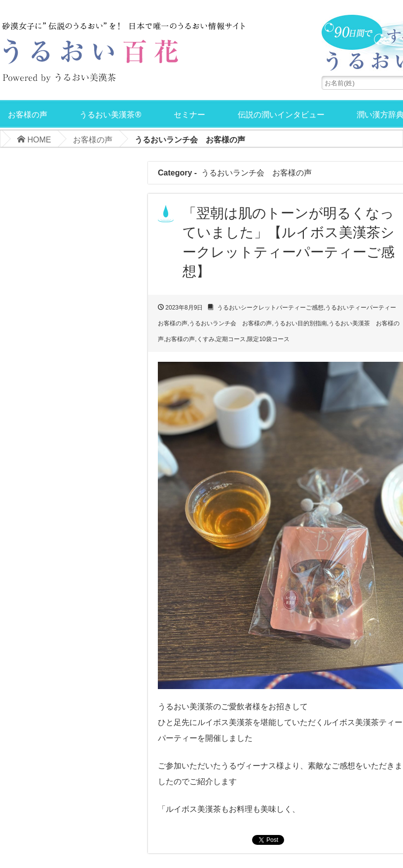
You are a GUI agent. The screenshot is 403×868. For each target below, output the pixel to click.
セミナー (189, 114)
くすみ (206, 339)
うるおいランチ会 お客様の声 (230, 323)
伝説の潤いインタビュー (281, 114)
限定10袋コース (268, 339)
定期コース (231, 339)
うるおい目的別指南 (300, 323)
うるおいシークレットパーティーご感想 (270, 308)
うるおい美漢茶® (110, 114)
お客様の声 (28, 114)
